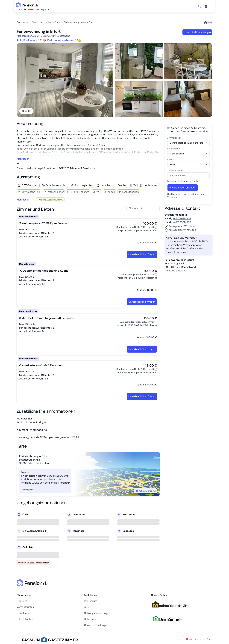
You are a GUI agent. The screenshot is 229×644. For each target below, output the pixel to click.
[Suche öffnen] (200, 6)
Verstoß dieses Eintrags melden (34, 564)
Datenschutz (91, 620)
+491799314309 (182, 223)
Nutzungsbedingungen (97, 614)
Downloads (23, 614)
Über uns (22, 602)
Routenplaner (28, 491)
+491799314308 (182, 220)
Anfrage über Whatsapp (180, 227)
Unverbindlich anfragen (197, 32)
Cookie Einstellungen (96, 626)
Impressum (91, 602)
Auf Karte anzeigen (145, 492)
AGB (87, 608)
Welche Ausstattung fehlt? (50, 201)
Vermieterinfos (25, 608)
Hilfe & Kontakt (25, 620)
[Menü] (208, 6)
